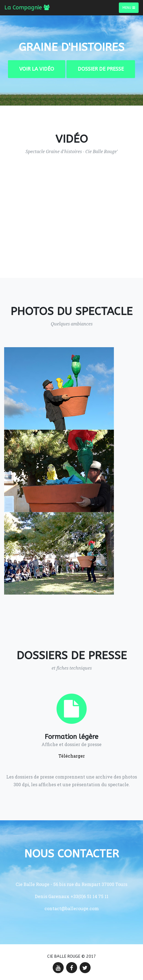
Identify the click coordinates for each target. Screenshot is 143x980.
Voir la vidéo (37, 69)
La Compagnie (27, 8)
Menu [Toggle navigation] (129, 8)
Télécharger (72, 756)
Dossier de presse (101, 69)
